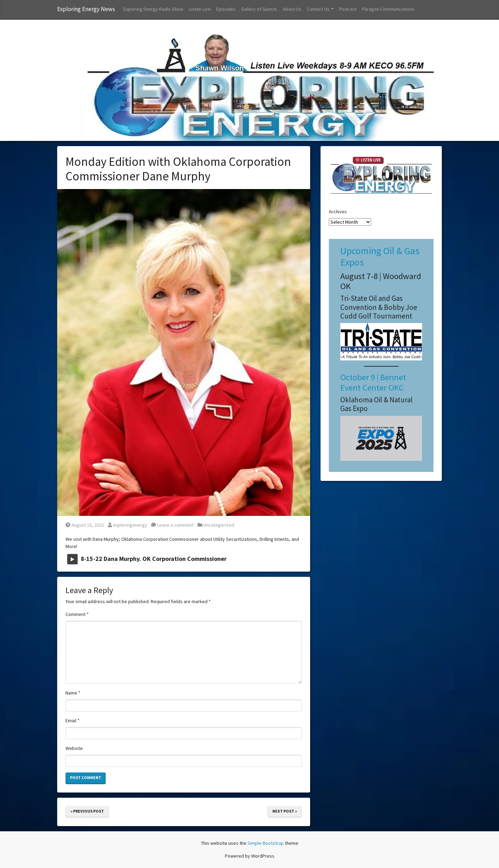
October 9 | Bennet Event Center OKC (373, 382)
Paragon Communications (388, 9)
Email (72, 721)
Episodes (226, 9)
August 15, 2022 (85, 525)
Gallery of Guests (259, 9)
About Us (292, 9)
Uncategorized (219, 525)
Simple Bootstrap (266, 843)
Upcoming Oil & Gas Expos (380, 257)
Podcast (348, 9)
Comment (77, 614)
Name (73, 693)
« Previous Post (87, 811)
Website (74, 748)
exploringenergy (128, 525)
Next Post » (285, 811)
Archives (338, 212)
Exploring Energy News (86, 9)
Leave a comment (172, 525)
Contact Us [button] (318, 9)
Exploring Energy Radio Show (153, 9)
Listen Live (200, 9)
